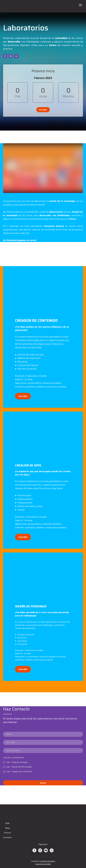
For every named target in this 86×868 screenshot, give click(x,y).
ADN (7, 823)
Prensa (7, 833)
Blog (7, 828)
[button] (5, 56)
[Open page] (43, 6)
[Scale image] (43, 292)
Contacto (7, 837)
